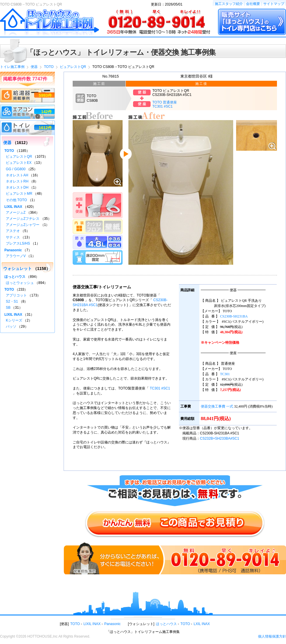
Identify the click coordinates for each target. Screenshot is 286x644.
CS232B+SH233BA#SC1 (219, 438)
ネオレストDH (17, 187)
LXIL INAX (202, 624)
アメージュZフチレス (23, 219)
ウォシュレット (18, 269)
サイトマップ (274, 4)
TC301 (225, 374)
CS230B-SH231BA (234, 316)
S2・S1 (12, 301)
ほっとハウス (15, 277)
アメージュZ (16, 213)
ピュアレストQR (19, 157)
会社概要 (253, 4)
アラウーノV (16, 256)
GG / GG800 (16, 169)
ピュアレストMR (19, 194)
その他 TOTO (16, 200)
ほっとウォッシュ (20, 283)
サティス (13, 237)
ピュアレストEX (19, 163)
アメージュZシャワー (23, 225)
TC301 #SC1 (160, 388)
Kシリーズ (14, 320)
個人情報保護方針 (272, 636)
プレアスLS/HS (18, 243)
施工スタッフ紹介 (229, 4)
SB (8, 308)
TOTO (9, 151)
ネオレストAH (17, 175)
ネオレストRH (17, 181)
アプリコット (16, 295)
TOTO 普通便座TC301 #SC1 (165, 104)
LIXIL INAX (13, 207)
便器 (7, 143)
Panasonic (13, 250)
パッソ (11, 327)
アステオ (13, 231)
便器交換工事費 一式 (217, 406)
